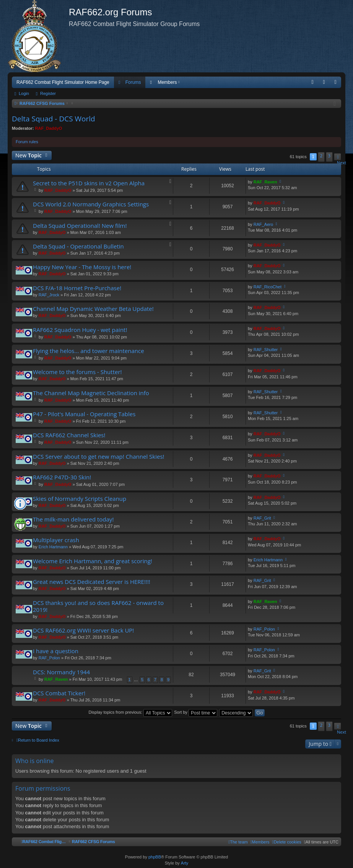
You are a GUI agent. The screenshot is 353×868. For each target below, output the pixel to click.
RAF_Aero (263, 224)
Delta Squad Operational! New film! (80, 226)
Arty (185, 863)
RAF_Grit (262, 518)
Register (48, 93)
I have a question (56, 651)
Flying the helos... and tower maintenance (89, 351)
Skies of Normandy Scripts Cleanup (80, 499)
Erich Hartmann (53, 547)
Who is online (35, 761)
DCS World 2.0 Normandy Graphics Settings (91, 204)
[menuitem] (287, 842)
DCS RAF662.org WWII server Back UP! (83, 630)
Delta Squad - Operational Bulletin (78, 246)
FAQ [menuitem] (315, 84)
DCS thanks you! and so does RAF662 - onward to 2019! (98, 606)
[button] (338, 157)
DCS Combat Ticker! (59, 693)
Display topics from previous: (130, 712)
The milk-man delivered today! (73, 519)
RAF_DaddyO (49, 128)
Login (24, 93)
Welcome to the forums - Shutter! (77, 372)
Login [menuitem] (326, 84)
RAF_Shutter (266, 350)
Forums (133, 82)
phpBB (155, 857)
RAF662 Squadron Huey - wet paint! (80, 330)
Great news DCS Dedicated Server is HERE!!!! (92, 582)
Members (167, 82)
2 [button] (321, 156)
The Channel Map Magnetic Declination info (91, 393)
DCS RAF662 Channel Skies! (69, 435)
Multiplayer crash (56, 540)
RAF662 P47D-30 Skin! (62, 477)
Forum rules (27, 142)
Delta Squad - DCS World (54, 119)
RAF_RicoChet (268, 287)
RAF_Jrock (49, 295)
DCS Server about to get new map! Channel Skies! (99, 457)
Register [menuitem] (337, 84)
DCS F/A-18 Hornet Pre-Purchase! (77, 288)
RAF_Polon (264, 629)
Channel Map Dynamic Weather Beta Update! (93, 309)
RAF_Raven (265, 182)
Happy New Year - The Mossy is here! (82, 267)
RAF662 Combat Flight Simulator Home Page (63, 82)
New (28, 155)
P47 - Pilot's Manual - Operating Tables (84, 414)
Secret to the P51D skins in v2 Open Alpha (89, 183)
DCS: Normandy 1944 (61, 672)
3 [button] (329, 156)
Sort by (196, 712)
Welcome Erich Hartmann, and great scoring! (93, 561)
